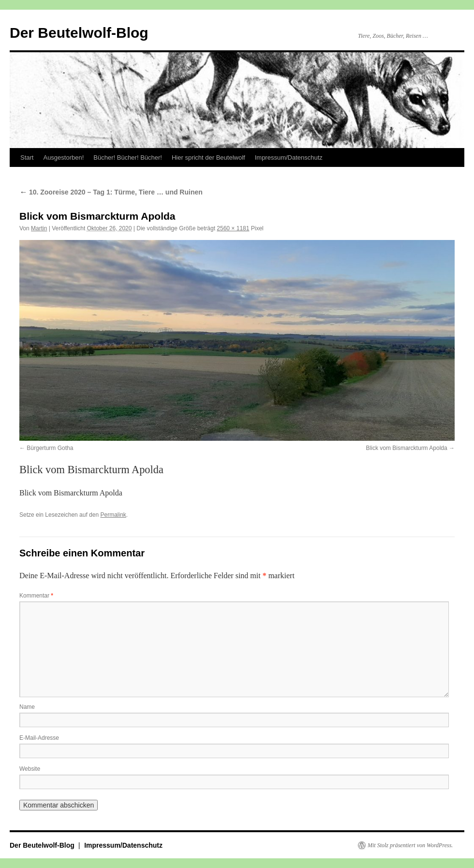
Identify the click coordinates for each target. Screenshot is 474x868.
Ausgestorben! (63, 157)
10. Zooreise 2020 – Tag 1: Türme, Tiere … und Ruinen (111, 192)
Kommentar (36, 596)
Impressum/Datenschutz (289, 157)
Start (27, 157)
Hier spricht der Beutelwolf (208, 157)
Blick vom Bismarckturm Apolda (407, 448)
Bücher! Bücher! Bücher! (128, 157)
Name (27, 707)
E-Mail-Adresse (39, 738)
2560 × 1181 (233, 228)
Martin (39, 228)
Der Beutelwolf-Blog (79, 33)
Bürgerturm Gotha (50, 448)
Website (30, 769)
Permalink (113, 515)
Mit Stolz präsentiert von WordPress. (410, 845)
